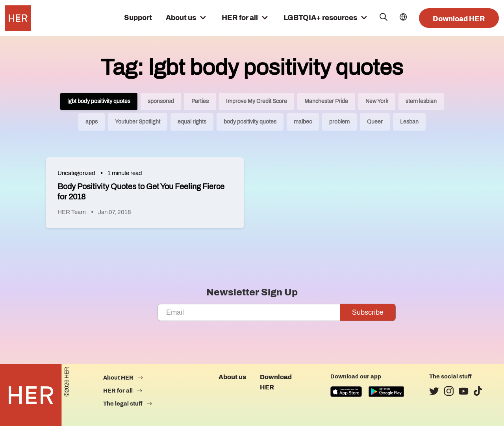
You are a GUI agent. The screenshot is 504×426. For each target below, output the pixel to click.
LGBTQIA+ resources (320, 18)
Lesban (409, 122)
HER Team (72, 212)
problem (339, 122)
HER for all (240, 18)
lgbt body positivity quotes (99, 101)
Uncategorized (76, 173)
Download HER (459, 19)
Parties (200, 101)
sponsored (161, 101)
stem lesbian (421, 101)
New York (377, 101)
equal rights (192, 122)
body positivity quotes (250, 122)
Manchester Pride (326, 101)
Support (138, 18)
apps (92, 122)
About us (181, 18)
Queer (375, 122)
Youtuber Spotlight (138, 122)
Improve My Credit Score (257, 101)
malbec (303, 122)
